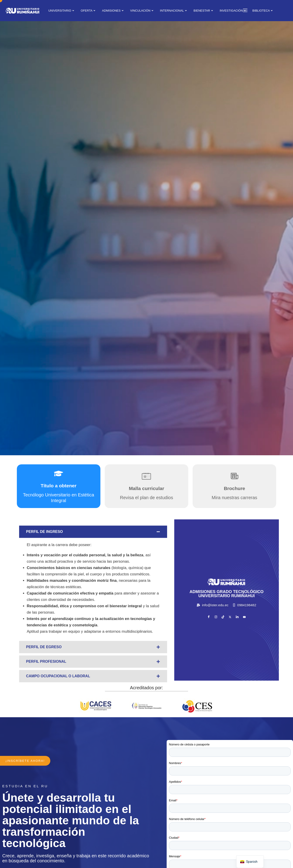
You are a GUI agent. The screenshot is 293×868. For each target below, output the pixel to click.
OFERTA (88, 11)
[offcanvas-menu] (243, 11)
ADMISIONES (113, 11)
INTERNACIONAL (173, 11)
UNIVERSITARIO (61, 11)
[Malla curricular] (146, 476)
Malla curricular (146, 488)
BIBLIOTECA (263, 11)
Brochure (234, 488)
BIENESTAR (203, 11)
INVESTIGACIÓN (233, 11)
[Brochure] (234, 476)
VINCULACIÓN (142, 11)
